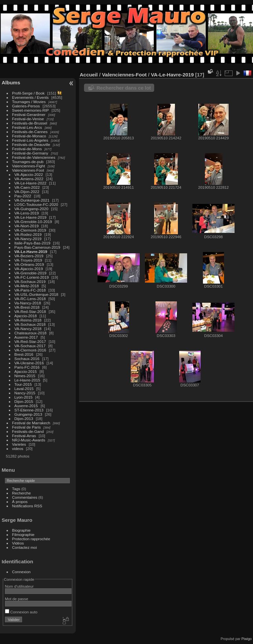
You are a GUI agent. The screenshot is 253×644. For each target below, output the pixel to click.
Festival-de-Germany (30, 153)
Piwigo (247, 639)
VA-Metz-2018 (27, 286)
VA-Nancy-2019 (28, 239)
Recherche (22, 493)
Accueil (89, 75)
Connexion (21, 572)
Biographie (21, 530)
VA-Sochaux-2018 (30, 324)
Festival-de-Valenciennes (34, 157)
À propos (20, 502)
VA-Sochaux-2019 (30, 281)
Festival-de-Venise (28, 119)
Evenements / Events (30, 97)
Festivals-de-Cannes (30, 132)
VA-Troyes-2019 (28, 260)
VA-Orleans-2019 (29, 264)
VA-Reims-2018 (28, 320)
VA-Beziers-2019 (29, 256)
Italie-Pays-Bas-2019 (32, 243)
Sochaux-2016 (27, 359)
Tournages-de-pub (28, 162)
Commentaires (25, 497)
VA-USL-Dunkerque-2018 (36, 294)
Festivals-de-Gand (28, 431)
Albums (11, 83)
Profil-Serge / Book (28, 93)
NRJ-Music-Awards (29, 440)
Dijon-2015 (24, 401)
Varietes (19, 444)
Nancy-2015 (25, 393)
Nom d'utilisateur (19, 586)
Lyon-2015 (24, 397)
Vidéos (18, 543)
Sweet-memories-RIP (31, 110)
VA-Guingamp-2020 (31, 209)
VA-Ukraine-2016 (29, 363)
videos (18, 448)
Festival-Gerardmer (29, 114)
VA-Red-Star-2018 (30, 311)
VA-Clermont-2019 (30, 230)
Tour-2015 (23, 384)
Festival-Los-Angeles (30, 140)
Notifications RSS (27, 506)
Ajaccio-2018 (26, 316)
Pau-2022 (23, 196)
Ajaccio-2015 (26, 371)
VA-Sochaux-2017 (30, 346)
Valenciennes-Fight (29, 166)
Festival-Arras (24, 436)
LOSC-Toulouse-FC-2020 (36, 204)
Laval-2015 (24, 389)
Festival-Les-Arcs (27, 127)
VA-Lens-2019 (27, 213)
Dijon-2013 (24, 419)
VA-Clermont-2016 (30, 350)
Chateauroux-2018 (30, 333)
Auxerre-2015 (26, 406)
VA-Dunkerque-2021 (32, 200)
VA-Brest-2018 (27, 307)
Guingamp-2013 (28, 414)
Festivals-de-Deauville (31, 144)
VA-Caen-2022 (27, 187)
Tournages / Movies (29, 102)
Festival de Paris (27, 427)
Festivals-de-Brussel (30, 123)
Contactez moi (25, 547)
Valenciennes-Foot (28, 170)
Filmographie (23, 534)
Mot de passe (17, 599)
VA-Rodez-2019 (28, 234)
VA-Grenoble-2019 (30, 273)
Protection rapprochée (31, 539)
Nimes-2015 (25, 376)
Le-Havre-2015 (27, 380)
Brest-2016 (24, 354)
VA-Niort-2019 (27, 226)
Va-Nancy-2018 (28, 303)
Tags (16, 489)
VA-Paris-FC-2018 (30, 290)
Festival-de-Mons (27, 149)
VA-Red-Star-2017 (30, 341)
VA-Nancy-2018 (28, 329)
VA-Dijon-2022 (27, 192)
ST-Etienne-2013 (29, 410)
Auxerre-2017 (26, 337)
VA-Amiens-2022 (29, 179)
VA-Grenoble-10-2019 (33, 222)
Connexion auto (21, 612)
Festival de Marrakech (31, 423)
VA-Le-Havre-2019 (30, 217)
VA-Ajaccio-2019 (29, 269)
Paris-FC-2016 (27, 367)
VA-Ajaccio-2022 (29, 174)
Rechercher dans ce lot (124, 88)
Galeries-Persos (26, 106)
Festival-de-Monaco (29, 136)
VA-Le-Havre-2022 (30, 183)
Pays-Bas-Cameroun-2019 (37, 247)
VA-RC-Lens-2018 (30, 299)
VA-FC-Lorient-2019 (32, 277)
